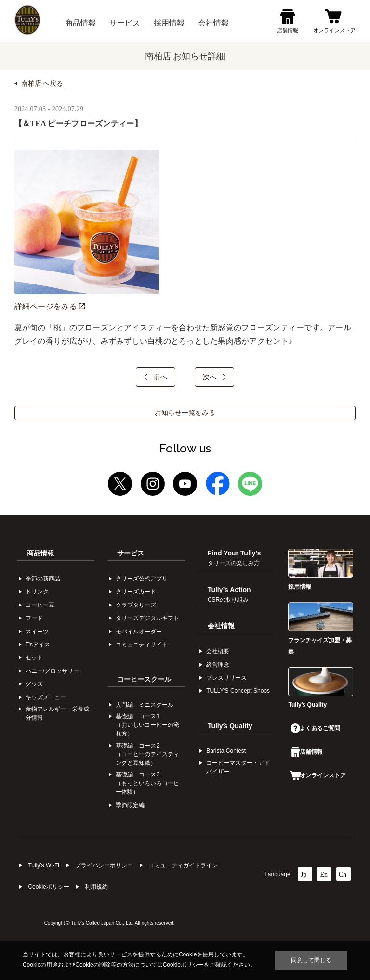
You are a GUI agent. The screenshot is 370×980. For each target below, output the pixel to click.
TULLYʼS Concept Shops (238, 691)
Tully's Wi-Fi (44, 865)
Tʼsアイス (38, 645)
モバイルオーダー (139, 632)
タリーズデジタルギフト (147, 618)
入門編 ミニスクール (145, 705)
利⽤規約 (96, 887)
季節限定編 (130, 805)
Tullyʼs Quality (230, 726)
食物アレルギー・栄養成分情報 (57, 713)
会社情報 (221, 626)
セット (34, 658)
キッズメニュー (46, 697)
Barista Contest (226, 751)
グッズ (34, 684)
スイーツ (37, 632)
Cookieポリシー (48, 887)
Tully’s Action (229, 594)
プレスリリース (226, 678)
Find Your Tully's (234, 558)
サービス (131, 553)
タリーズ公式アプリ (142, 579)
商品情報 (40, 553)
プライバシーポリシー (104, 865)
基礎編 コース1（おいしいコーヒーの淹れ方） (147, 725)
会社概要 (218, 651)
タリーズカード (136, 592)
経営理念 (218, 665)
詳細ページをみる (50, 306)
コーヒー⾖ (40, 605)
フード (34, 618)
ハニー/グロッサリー (52, 671)
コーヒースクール (144, 679)
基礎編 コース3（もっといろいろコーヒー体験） (147, 783)
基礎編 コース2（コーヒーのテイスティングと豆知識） (147, 754)
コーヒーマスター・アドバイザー (238, 767)
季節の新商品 (43, 579)
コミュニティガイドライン (183, 865)
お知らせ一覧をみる (185, 413)
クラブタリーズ (136, 605)
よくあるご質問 (315, 728)
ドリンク (37, 592)
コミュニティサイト (142, 645)
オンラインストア (317, 775)
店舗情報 (306, 752)
